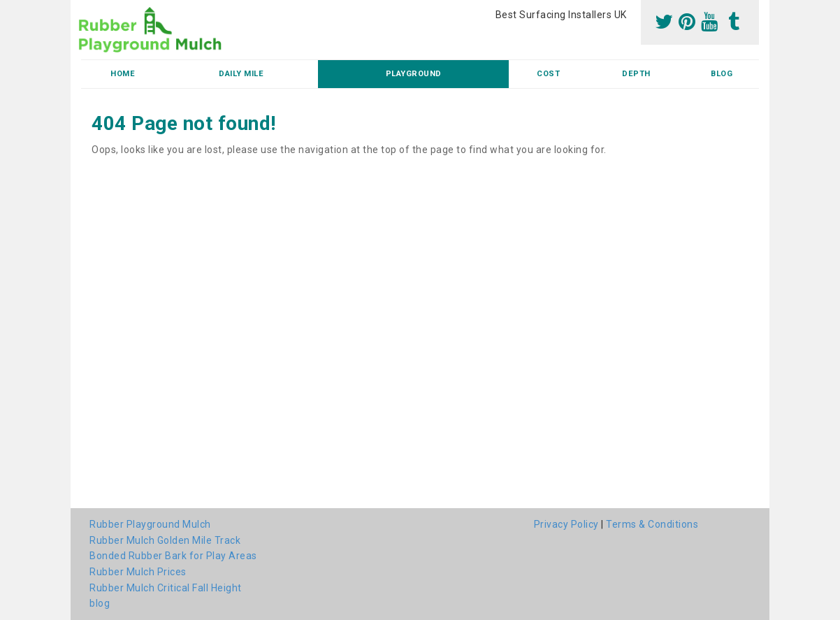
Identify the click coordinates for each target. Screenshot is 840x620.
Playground (414, 74)
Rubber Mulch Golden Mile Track (165, 540)
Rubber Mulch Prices (138, 572)
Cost (548, 74)
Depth (636, 74)
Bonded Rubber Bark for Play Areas (173, 556)
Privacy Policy (566, 524)
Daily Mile (241, 74)
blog (722, 74)
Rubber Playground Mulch (150, 524)
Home (123, 74)
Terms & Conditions (652, 524)
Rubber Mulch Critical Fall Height (166, 588)
